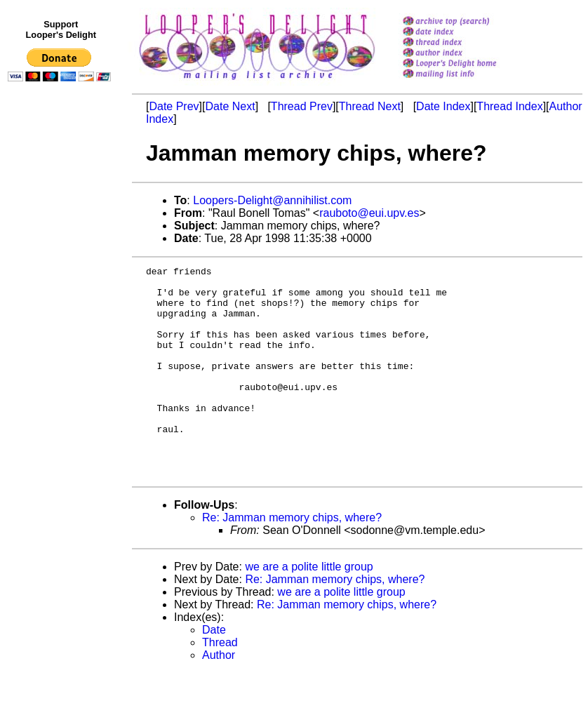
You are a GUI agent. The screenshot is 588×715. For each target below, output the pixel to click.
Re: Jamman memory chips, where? (292, 560)
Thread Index (509, 106)
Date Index (443, 106)
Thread (220, 684)
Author (219, 697)
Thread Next (370, 106)
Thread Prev (302, 106)
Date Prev (174, 106)
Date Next (230, 106)
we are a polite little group (309, 609)
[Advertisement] (62, 377)
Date (214, 672)
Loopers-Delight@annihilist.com (272, 200)
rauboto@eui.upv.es (369, 213)
